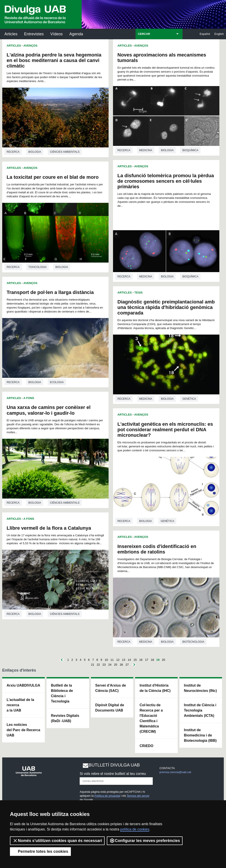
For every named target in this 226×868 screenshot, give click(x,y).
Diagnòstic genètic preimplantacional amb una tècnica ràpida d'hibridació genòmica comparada (166, 307)
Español (205, 34)
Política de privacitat (107, 796)
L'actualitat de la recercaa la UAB (20, 705)
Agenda (76, 34)
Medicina (146, 150)
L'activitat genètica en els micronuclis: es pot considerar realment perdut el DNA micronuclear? (165, 430)
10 (106, 660)
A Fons (29, 398)
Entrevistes (34, 34)
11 (112, 660)
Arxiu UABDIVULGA (23, 685)
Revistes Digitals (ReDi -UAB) (65, 718)
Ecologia (57, 382)
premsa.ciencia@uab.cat (175, 772)
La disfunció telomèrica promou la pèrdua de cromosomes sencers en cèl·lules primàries (166, 181)
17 (147, 660)
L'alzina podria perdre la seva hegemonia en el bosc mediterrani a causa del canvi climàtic (54, 60)
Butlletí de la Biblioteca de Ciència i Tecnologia (62, 693)
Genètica (189, 399)
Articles (11, 34)
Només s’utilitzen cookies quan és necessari (57, 841)
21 (92, 665)
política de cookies (135, 829)
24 (110, 665)
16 (141, 660)
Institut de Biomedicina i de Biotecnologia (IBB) (200, 735)
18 (152, 660)
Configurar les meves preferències (145, 841)
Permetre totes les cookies (40, 851)
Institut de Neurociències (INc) (200, 688)
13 (124, 660)
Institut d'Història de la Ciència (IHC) (155, 688)
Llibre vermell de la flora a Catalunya (49, 528)
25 (116, 665)
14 (129, 660)
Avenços (30, 46)
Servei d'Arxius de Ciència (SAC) (111, 688)
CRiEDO (146, 746)
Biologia (35, 152)
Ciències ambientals (65, 152)
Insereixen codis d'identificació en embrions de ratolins (157, 549)
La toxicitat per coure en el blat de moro (53, 177)
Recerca (13, 152)
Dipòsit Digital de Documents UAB (110, 708)
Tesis (139, 293)
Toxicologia (38, 267)
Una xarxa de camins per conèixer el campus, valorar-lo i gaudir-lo (49, 410)
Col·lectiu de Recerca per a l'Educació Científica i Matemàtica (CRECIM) (151, 718)
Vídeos (56, 34)
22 (98, 665)
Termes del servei (138, 796)
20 (163, 660)
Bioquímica (190, 150)
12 (118, 660)
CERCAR (144, 34)
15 (135, 660)
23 (104, 665)
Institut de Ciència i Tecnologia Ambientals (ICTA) (200, 710)
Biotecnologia (193, 642)
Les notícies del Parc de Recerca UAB (23, 730)
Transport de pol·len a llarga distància (50, 292)
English (219, 34)
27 (127, 665)
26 (121, 665)
